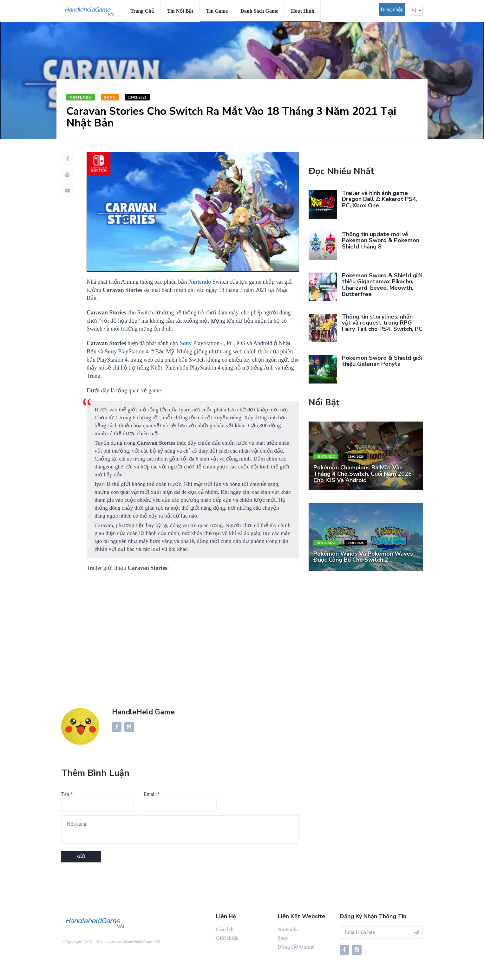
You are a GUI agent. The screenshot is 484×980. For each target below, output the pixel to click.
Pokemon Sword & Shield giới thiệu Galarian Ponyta (382, 361)
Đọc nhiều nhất (341, 171)
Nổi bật (324, 403)
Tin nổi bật (180, 11)
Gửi (81, 856)
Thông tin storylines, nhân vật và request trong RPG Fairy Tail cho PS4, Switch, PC (382, 323)
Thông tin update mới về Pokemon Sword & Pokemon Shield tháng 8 (381, 241)
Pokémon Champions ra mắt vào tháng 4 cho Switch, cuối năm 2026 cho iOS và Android (363, 474)
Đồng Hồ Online (296, 947)
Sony (110, 97)
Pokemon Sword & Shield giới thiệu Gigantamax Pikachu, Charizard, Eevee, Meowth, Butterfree (382, 285)
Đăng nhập (392, 9)
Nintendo (81, 97)
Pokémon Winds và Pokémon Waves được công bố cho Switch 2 (363, 557)
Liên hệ (224, 929)
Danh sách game (259, 11)
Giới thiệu (227, 938)
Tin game (217, 11)
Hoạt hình (302, 11)
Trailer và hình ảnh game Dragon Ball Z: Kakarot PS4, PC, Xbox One (380, 199)
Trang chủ (142, 11)
